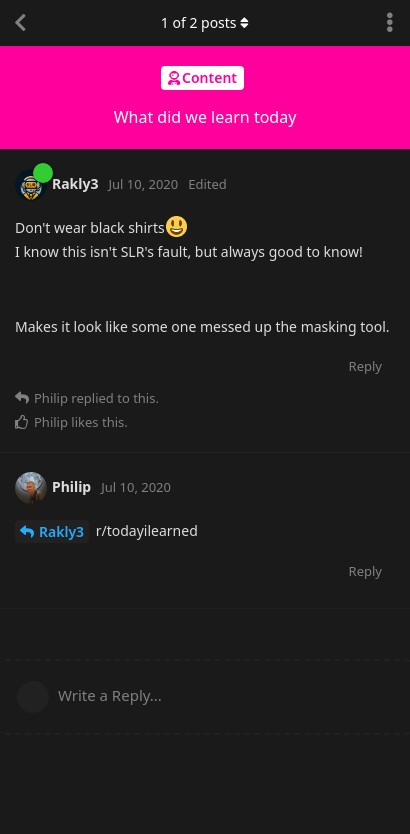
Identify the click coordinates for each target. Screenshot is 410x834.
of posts (205, 22)
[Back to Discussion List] (20, 23)
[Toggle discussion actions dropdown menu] (390, 23)
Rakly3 (61, 531)
